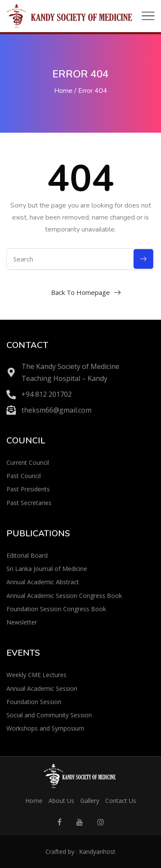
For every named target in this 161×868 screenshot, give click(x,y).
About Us (61, 801)
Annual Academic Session (42, 688)
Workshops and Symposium (45, 728)
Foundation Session (34, 702)
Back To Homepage (80, 292)
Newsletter (22, 622)
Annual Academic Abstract (43, 582)
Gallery (90, 801)
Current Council (28, 462)
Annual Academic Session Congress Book (64, 596)
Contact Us (121, 801)
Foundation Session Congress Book (56, 609)
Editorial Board (27, 555)
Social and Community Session (49, 715)
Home (63, 91)
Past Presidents (28, 489)
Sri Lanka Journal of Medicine (47, 569)
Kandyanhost (97, 852)
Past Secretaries (29, 503)
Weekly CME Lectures (36, 675)
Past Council (24, 476)
